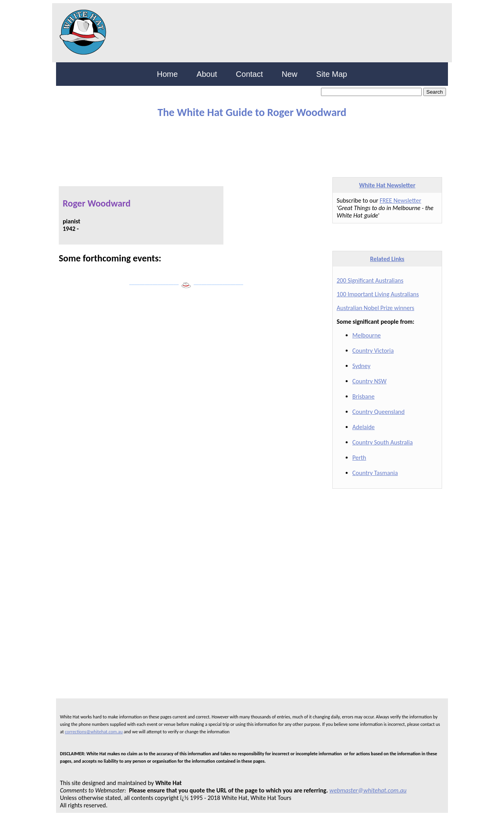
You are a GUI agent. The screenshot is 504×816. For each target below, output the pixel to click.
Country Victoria (373, 351)
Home (167, 74)
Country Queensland (378, 412)
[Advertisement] (246, 144)
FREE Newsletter (401, 200)
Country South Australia (383, 442)
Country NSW (369, 381)
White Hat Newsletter (387, 185)
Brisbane (363, 396)
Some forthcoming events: (110, 258)
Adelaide (363, 427)
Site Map (332, 74)
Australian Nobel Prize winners (375, 308)
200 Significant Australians (370, 280)
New (290, 74)
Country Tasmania (375, 473)
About (207, 74)
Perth (359, 458)
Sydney (361, 366)
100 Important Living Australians (378, 294)
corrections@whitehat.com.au (94, 732)
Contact (249, 74)
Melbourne (367, 335)
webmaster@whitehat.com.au (368, 790)
